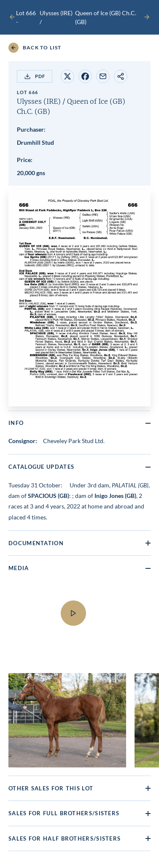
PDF (35, 76)
